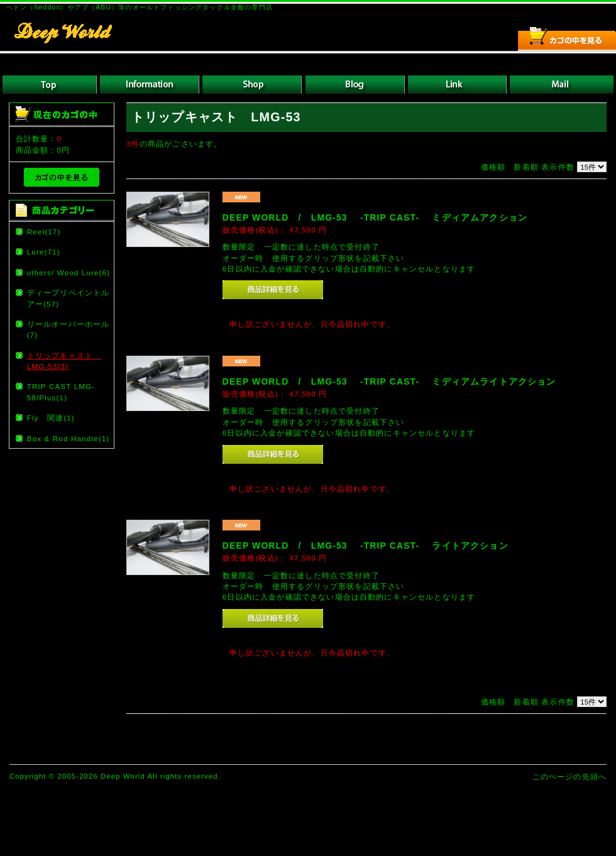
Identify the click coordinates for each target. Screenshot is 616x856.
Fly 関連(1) (51, 418)
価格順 (493, 167)
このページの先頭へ (569, 776)
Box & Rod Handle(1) (69, 438)
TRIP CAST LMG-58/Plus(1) (61, 392)
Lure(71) (44, 252)
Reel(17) (44, 232)
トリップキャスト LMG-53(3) (64, 361)
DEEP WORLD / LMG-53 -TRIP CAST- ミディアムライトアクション (389, 381)
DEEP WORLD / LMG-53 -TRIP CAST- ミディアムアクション (375, 217)
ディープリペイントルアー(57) (69, 298)
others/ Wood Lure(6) (69, 272)
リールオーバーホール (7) (70, 329)
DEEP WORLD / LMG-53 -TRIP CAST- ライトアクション (366, 546)
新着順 (526, 167)
